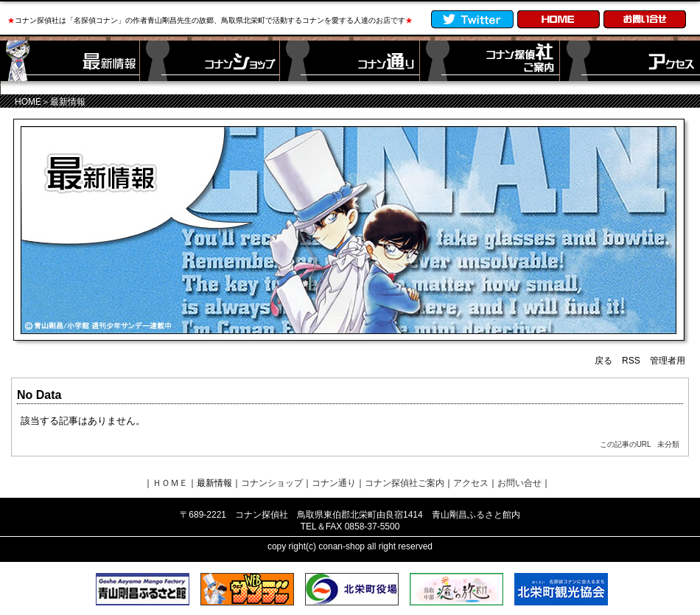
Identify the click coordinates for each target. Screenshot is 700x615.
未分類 (668, 444)
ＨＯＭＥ (170, 483)
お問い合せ (519, 483)
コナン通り (334, 483)
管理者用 (668, 361)
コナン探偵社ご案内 (405, 483)
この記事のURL (626, 444)
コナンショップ (272, 483)
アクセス (471, 483)
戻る (603, 361)
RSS (631, 361)
